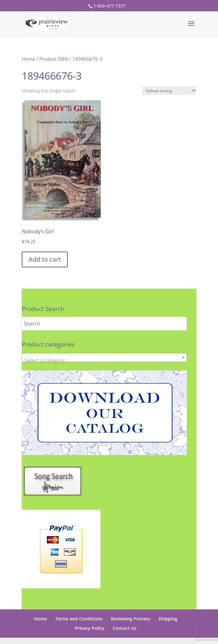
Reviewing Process (131, 619)
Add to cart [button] (45, 259)
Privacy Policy (90, 628)
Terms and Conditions (79, 619)
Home (28, 59)
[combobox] (104, 358)
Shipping (168, 619)
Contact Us (125, 628)
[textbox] (104, 360)
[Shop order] (169, 91)
